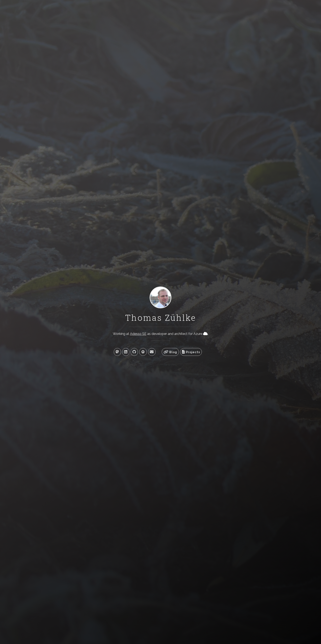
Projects (191, 352)
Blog (170, 352)
